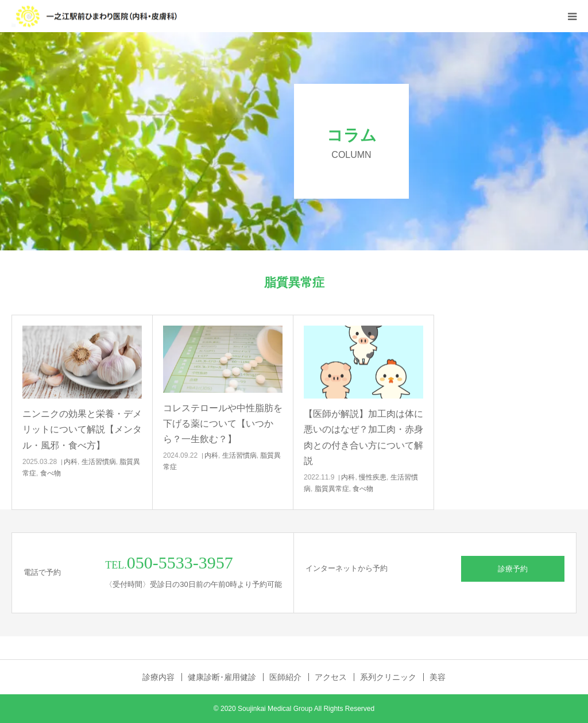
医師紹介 (285, 677)
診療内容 (158, 677)
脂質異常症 (332, 489)
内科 (71, 462)
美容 (438, 677)
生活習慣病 (99, 462)
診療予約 (513, 569)
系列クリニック (388, 677)
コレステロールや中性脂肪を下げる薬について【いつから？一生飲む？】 (223, 424)
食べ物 (51, 473)
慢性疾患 (373, 477)
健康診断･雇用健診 (222, 677)
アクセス (331, 677)
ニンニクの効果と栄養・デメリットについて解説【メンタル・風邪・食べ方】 (82, 429)
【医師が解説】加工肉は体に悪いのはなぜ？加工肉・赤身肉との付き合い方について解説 (363, 437)
